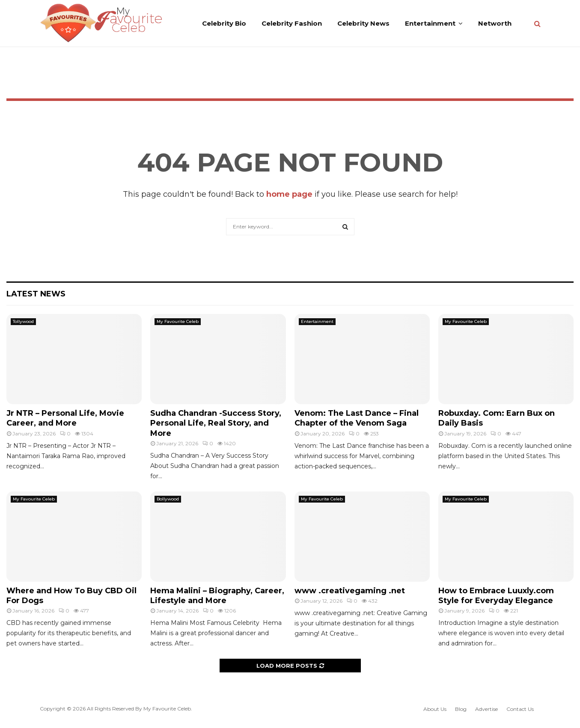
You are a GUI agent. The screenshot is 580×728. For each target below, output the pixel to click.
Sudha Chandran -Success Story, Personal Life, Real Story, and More (216, 423)
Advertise (486, 709)
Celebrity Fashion (292, 23)
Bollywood (168, 499)
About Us (435, 709)
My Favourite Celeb (178, 321)
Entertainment (430, 23)
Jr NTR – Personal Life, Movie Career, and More (65, 418)
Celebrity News (363, 23)
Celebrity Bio (224, 23)
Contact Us (520, 709)
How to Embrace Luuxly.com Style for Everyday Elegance (496, 596)
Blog (461, 709)
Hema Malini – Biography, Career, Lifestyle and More (217, 596)
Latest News (36, 294)
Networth (495, 23)
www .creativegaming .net (350, 591)
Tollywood (23, 321)
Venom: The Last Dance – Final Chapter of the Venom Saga (357, 418)
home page (289, 194)
